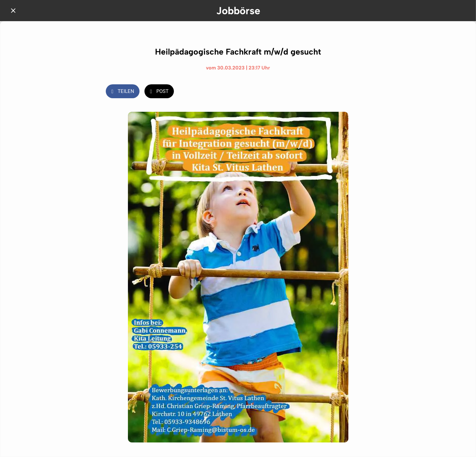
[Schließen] (13, 11)
